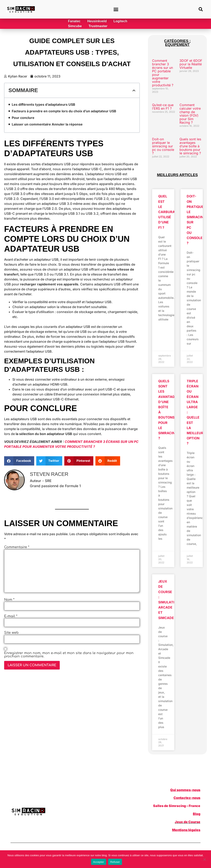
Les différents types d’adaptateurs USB (43, 104)
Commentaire (17, 547)
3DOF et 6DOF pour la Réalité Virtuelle (191, 64)
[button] (116, 9)
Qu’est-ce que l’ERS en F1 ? (163, 107)
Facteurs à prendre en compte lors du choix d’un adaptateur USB (64, 111)
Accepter (99, 862)
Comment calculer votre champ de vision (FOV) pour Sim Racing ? (190, 114)
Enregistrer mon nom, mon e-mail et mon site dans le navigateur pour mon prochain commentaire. (69, 655)
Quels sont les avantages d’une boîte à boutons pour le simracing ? (190, 146)
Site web (11, 633)
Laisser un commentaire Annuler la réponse (47, 124)
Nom (9, 600)
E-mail (11, 616)
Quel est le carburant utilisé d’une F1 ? (169, 212)
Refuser (115, 862)
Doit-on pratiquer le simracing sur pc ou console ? (163, 146)
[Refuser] (204, 859)
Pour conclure (23, 118)
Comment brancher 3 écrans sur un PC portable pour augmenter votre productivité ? (163, 73)
